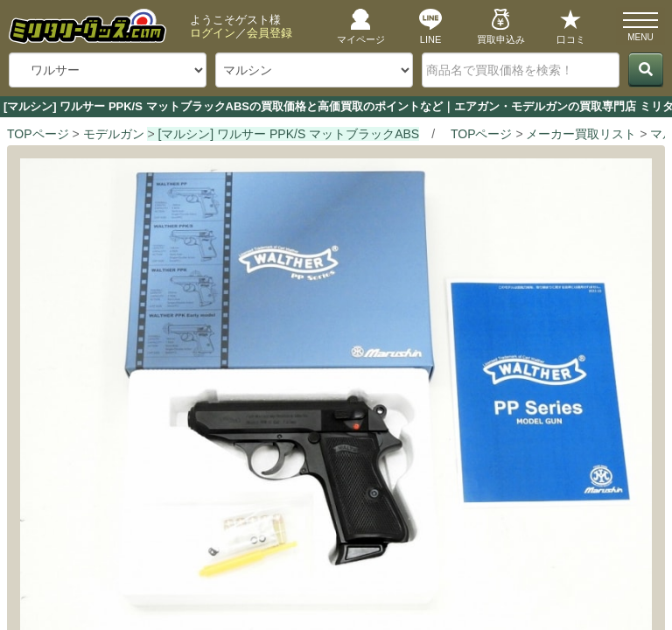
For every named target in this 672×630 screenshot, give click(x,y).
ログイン (213, 33)
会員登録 (269, 33)
